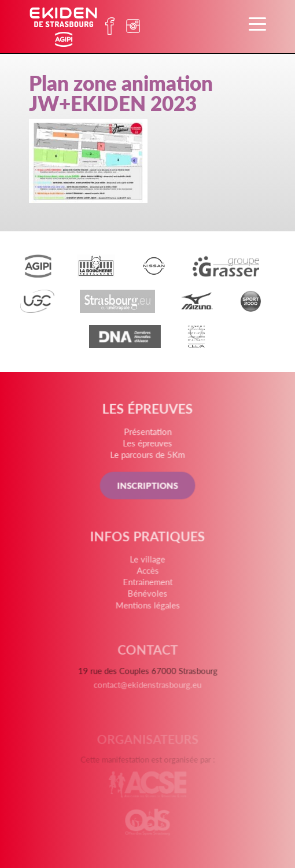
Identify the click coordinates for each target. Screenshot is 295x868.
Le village (147, 562)
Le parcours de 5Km (147, 456)
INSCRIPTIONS (147, 487)
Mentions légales (147, 607)
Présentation (147, 433)
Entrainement (147, 584)
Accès (147, 573)
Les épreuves (147, 444)
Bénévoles (148, 595)
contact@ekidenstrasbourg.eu (147, 688)
